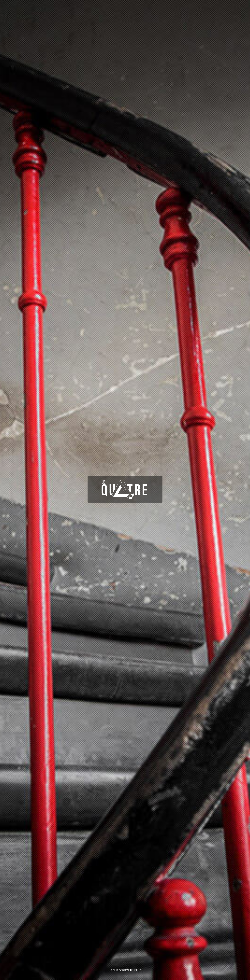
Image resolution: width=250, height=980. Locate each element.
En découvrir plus (126, 974)
